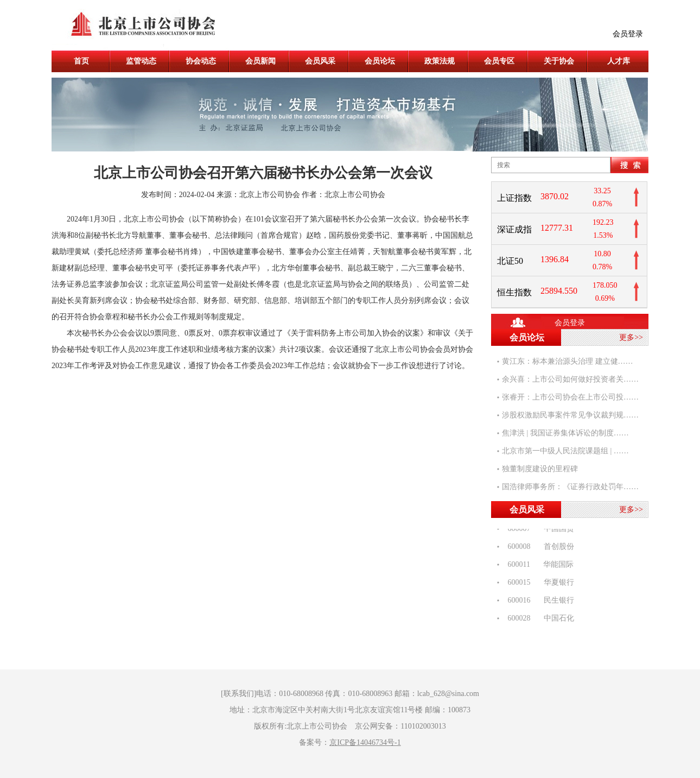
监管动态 (141, 61)
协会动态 (201, 61)
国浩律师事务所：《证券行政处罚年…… (570, 487)
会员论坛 (380, 61)
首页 (81, 61)
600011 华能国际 (538, 565)
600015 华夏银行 (538, 583)
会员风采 (320, 61)
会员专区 (499, 61)
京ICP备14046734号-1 (365, 742)
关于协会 (559, 61)
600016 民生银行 (538, 601)
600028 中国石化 (538, 619)
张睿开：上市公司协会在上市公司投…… (570, 397)
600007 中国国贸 (538, 530)
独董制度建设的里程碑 (540, 469)
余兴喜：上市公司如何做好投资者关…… (570, 379)
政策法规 (440, 61)
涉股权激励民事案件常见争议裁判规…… (570, 415)
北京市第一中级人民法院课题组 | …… (565, 451)
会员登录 (628, 34)
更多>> (631, 337)
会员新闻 (260, 61)
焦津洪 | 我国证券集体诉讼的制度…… (565, 433)
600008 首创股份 (538, 548)
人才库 (619, 61)
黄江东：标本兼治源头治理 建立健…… (568, 361)
